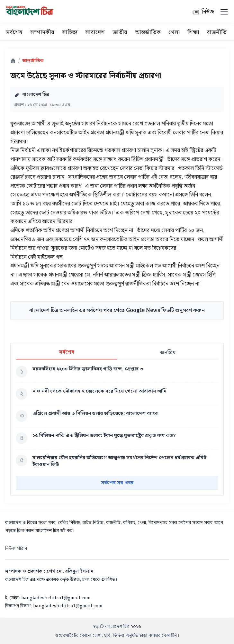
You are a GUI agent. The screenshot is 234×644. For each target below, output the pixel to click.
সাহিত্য (70, 32)
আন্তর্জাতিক (148, 32)
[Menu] (224, 12)
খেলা (174, 32)
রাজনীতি (217, 32)
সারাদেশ (95, 32)
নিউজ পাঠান (16, 549)
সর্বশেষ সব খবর (117, 483)
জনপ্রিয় (168, 353)
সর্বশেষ (14, 32)
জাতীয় (120, 32)
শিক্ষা (193, 32)
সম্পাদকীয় (42, 32)
